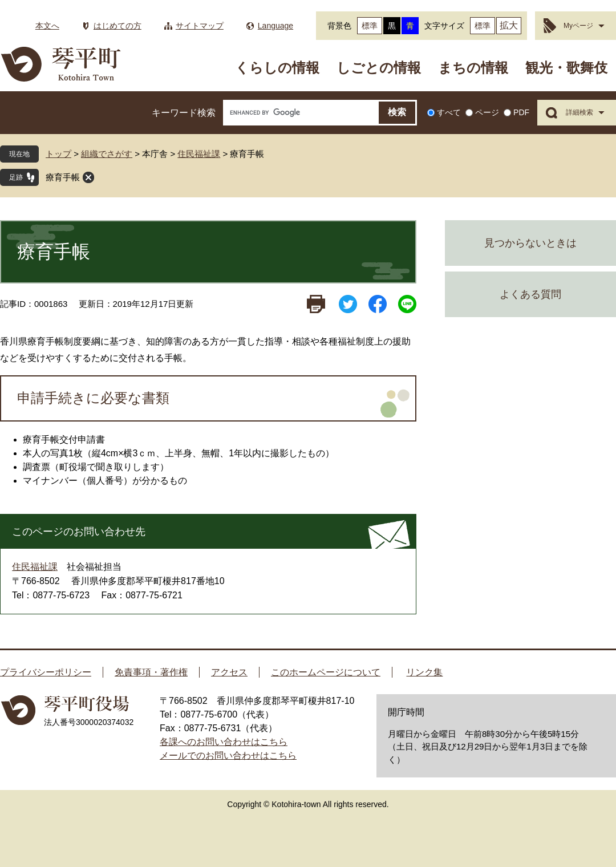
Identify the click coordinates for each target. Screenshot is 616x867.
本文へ (47, 26)
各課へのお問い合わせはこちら (224, 742)
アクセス (229, 672)
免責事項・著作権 (151, 672)
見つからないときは (530, 243)
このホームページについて (326, 672)
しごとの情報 (379, 68)
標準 (370, 26)
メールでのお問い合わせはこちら (228, 755)
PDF (521, 112)
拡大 (509, 25)
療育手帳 (63, 177)
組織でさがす (107, 154)
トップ (58, 154)
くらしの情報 (277, 68)
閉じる (88, 177)
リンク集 (424, 672)
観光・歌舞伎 (566, 68)
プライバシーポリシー (46, 672)
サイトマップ (200, 26)
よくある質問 (530, 294)
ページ (487, 112)
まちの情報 (473, 68)
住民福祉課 (199, 154)
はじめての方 (117, 26)
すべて (449, 112)
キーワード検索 (184, 113)
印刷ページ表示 (316, 304)
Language (275, 26)
